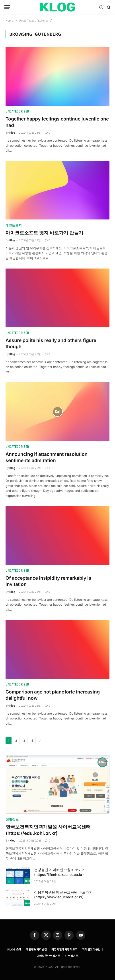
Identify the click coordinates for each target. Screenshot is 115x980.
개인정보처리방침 (36, 949)
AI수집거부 (71, 956)
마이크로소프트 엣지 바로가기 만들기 (44, 233)
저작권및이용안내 (93, 949)
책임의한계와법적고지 (65, 949)
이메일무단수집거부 (48, 956)
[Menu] (7, 7)
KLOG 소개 (14, 949)
